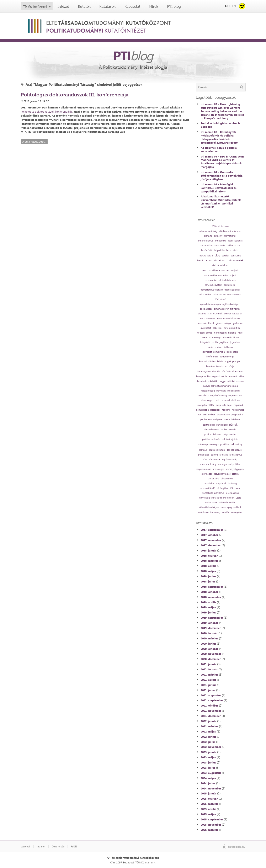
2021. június (208, 685)
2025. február (209, 799)
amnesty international (225, 236)
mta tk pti (227, 405)
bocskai (225, 256)
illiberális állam (231, 338)
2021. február (209, 669)
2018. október (209, 592)
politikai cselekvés (211, 439)
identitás (206, 338)
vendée (226, 512)
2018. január (209, 550)
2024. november (211, 788)
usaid (238, 498)
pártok (233, 425)
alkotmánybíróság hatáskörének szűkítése (220, 231)
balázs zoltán (233, 246)
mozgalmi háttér (206, 405)
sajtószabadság (230, 460)
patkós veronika (229, 430)
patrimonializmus (213, 434)
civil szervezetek (235, 260)
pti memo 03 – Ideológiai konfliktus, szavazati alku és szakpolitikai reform (219, 188)
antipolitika (220, 241)
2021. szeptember (212, 700)
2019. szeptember (212, 618)
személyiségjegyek (235, 469)
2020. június (208, 644)
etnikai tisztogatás (233, 314)
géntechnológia (224, 323)
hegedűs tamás (204, 333)
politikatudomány (231, 444)
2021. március (209, 675)
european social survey (228, 318)
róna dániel (215, 460)
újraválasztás (232, 493)
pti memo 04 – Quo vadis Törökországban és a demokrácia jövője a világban (222, 176)
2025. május (208, 814)
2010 (214, 226)
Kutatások (107, 6)
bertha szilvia (206, 256)
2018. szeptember (212, 587)
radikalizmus (236, 455)
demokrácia (230, 285)
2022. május (208, 731)
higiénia (232, 333)
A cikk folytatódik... (34, 142)
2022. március (209, 726)
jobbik (215, 342)
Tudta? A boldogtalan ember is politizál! (220, 125)
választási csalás (227, 503)
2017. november (211, 540)
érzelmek (218, 314)
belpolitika (219, 250)
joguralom (235, 342)
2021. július (208, 690)
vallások (237, 507)
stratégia (222, 464)
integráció (205, 342)
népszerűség (238, 410)
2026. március (209, 830)
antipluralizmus (205, 241)
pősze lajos (204, 455)
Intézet (63, 6)
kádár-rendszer (215, 347)
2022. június (208, 737)
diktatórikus (205, 295)
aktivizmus (223, 226)
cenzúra (209, 260)
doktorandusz (234, 295)
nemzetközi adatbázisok (208, 410)
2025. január (209, 793)
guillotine (238, 323)
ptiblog (214, 455)
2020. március (209, 638)
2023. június (208, 762)
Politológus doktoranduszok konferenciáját (46, 112)
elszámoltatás (205, 314)
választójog (226, 507)
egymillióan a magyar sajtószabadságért (220, 304)
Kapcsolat (132, 6)
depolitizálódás (232, 290)
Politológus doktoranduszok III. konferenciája (75, 95)
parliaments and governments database (220, 419)
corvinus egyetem (213, 285)
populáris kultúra (217, 450)
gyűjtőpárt (206, 328)
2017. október (209, 535)
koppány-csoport (233, 361)
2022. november (211, 747)
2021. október (209, 705)
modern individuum (231, 400)
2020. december (211, 659)
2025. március (209, 804)
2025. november (211, 825)
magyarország (208, 391)
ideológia (217, 338)
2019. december (211, 628)
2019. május (208, 607)
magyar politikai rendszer (232, 381)
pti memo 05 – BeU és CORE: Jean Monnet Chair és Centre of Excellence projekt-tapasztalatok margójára (222, 162)
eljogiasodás (206, 309)
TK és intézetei (35, 7)
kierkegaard (232, 352)
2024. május (208, 778)
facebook (202, 323)
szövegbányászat (222, 474)
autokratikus (206, 246)
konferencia (212, 357)
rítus (205, 460)
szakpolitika (234, 464)
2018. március (209, 561)
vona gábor (237, 512)
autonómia (220, 246)
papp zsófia (237, 415)
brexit (200, 260)
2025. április (208, 809)
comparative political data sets (220, 280)
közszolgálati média (217, 376)
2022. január (209, 721)
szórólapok (207, 474)
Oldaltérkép (58, 847)
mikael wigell (207, 400)
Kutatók (84, 6)
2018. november (211, 597)
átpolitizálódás (235, 241)
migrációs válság (219, 396)
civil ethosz (220, 260)
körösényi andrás (232, 371)
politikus (203, 450)
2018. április (208, 566)
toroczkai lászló (207, 488)
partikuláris (222, 425)
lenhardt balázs (236, 376)
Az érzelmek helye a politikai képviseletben (219, 150)
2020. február (209, 633)
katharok (228, 347)
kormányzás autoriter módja (220, 366)
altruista (208, 236)
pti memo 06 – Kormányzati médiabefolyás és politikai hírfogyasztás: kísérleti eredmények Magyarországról (220, 137)
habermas (217, 328)
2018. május (208, 571)
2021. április (208, 680)
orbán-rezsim (223, 415)
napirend (238, 405)
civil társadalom (220, 265)
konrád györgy (227, 357)
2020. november (211, 654)
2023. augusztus (211, 773)
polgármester (230, 434)
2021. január (209, 664)
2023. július (208, 768)
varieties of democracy (209, 512)
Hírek (154, 6)
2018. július (208, 581)
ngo (199, 415)
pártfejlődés (209, 425)
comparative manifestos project (220, 275)
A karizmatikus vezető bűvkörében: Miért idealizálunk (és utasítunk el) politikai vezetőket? (221, 202)
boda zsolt (236, 256)
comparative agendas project (220, 270)
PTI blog (174, 6)
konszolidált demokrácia (211, 361)
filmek (211, 323)
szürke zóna (213, 479)
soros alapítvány (208, 464)
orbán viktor (209, 415)
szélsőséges (218, 469)
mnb (217, 400)
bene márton (233, 250)
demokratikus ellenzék (212, 290)
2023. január (209, 752)
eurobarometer (208, 318)
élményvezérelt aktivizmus (227, 309)
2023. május (208, 757)
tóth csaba (235, 488)
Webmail (26, 847)
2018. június (208, 576)
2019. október (209, 623)
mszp (218, 405)
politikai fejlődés (230, 439)
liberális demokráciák (207, 381)
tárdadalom (227, 479)
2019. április (208, 602)
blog (217, 255)
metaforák (204, 396)
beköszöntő (207, 250)
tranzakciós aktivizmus (213, 493)
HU (227, 6)
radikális (224, 455)
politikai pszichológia (208, 445)
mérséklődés (233, 391)
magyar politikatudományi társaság (220, 386)
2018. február (209, 556)
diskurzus (217, 295)
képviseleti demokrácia (213, 352)
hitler (241, 333)
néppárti (226, 410)
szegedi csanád (204, 469)
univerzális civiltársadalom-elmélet (217, 498)
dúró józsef (220, 299)
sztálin (235, 474)
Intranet (41, 847)
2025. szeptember (212, 819)
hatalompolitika (232, 328)
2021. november (211, 711)
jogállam (224, 342)
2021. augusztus (211, 695)
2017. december (211, 545)
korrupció (201, 376)
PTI (133, 55)
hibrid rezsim (220, 333)
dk (225, 295)
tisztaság (232, 483)
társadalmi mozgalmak (215, 483)
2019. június (208, 612)
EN (234, 6)
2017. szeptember (212, 530)
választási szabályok (209, 507)
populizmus (234, 450)
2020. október (209, 649)
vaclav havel (211, 503)
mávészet (221, 391)
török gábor (223, 488)
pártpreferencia (211, 430)
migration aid (235, 396)
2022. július (208, 742)
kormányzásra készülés (209, 372)
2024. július (208, 783)
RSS (74, 847)
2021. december (211, 716)
